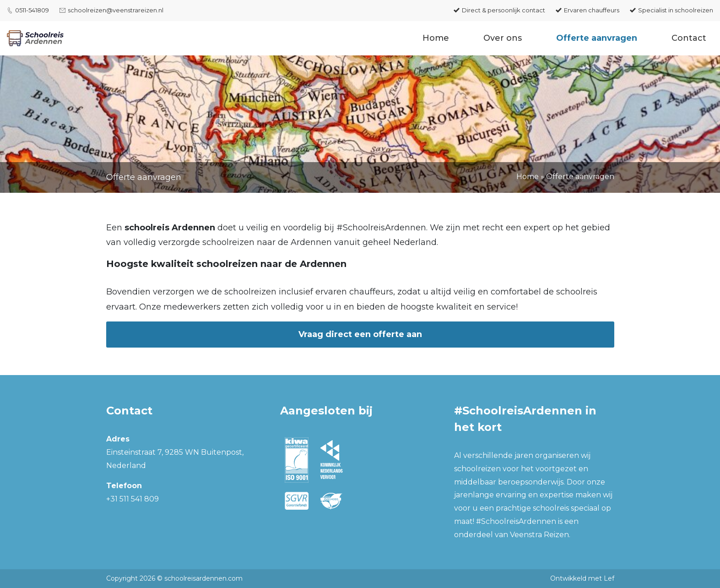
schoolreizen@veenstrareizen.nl (116, 10)
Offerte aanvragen (597, 38)
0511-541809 (32, 10)
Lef (609, 578)
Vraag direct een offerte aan (360, 334)
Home (436, 38)
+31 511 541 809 (133, 499)
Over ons (503, 38)
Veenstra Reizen (539, 535)
